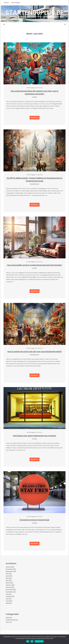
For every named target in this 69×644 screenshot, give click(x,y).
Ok (28, 641)
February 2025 (10, 585)
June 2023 (9, 601)
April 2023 (9, 603)
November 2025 (11, 569)
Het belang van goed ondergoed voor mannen (34, 436)
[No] (67, 639)
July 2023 (9, 599)
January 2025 (10, 587)
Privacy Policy (39, 641)
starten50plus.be (34, 13)
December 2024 (11, 589)
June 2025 (9, 576)
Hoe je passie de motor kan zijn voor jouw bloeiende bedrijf (34, 352)
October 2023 (10, 596)
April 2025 (9, 580)
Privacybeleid (16, 3)
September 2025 (11, 571)
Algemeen (34, 97)
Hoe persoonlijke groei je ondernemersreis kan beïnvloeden (34, 265)
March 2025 (9, 583)
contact (6, 3)
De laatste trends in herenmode (35, 520)
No (32, 641)
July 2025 (9, 574)
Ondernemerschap (34, 184)
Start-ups (9, 622)
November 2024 (11, 592)
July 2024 (9, 594)
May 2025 (9, 578)
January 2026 (10, 567)
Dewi (33, 88)
